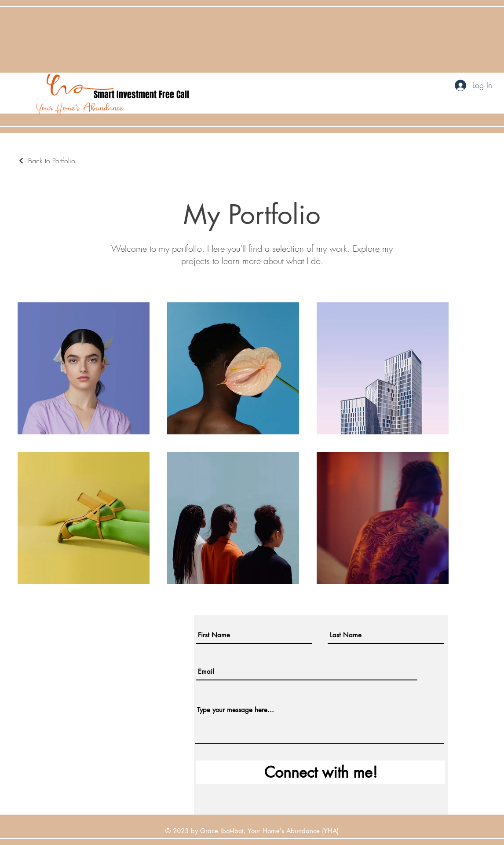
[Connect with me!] (321, 772)
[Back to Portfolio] (46, 161)
